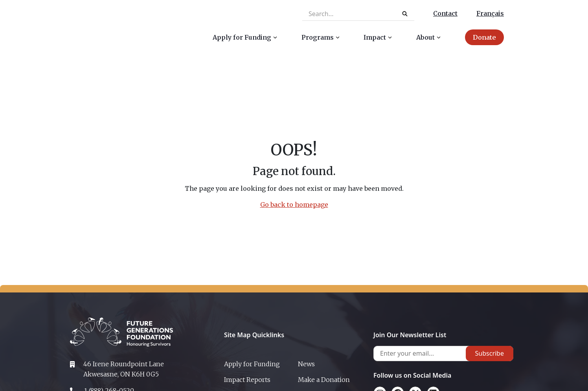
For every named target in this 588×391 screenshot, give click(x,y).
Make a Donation (324, 380)
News (306, 364)
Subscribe (490, 353)
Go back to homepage (294, 205)
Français (490, 13)
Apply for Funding (252, 364)
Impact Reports (247, 380)
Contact (445, 13)
